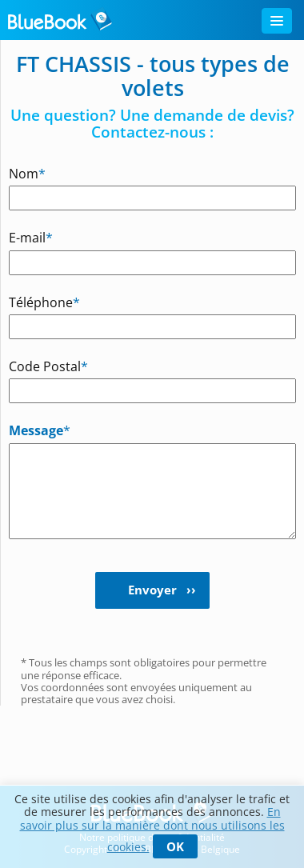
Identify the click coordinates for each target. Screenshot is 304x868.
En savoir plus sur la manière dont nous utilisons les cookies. (152, 829)
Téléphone (33, 302)
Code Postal (33, 366)
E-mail (31, 237)
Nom (27, 173)
